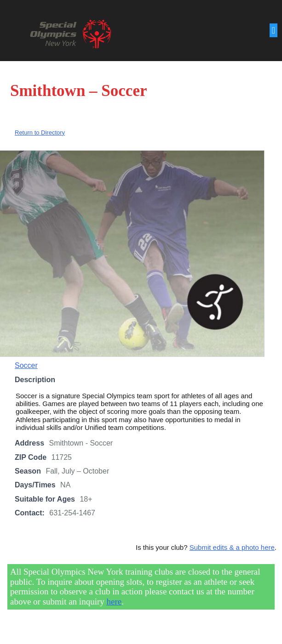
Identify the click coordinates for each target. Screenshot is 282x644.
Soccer (26, 366)
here (114, 602)
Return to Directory (40, 133)
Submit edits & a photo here (232, 548)
